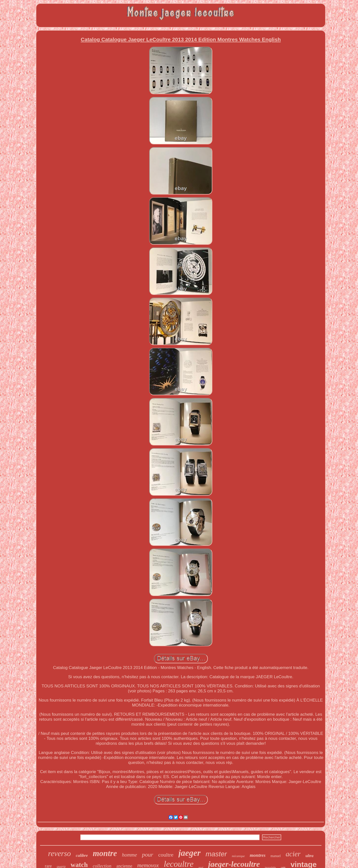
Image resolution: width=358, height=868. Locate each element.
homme (129, 855)
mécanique (238, 856)
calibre (82, 855)
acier (293, 854)
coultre (166, 855)
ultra (310, 856)
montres (258, 855)
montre (105, 853)
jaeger (190, 853)
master (216, 854)
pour (148, 855)
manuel (276, 856)
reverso (59, 853)
